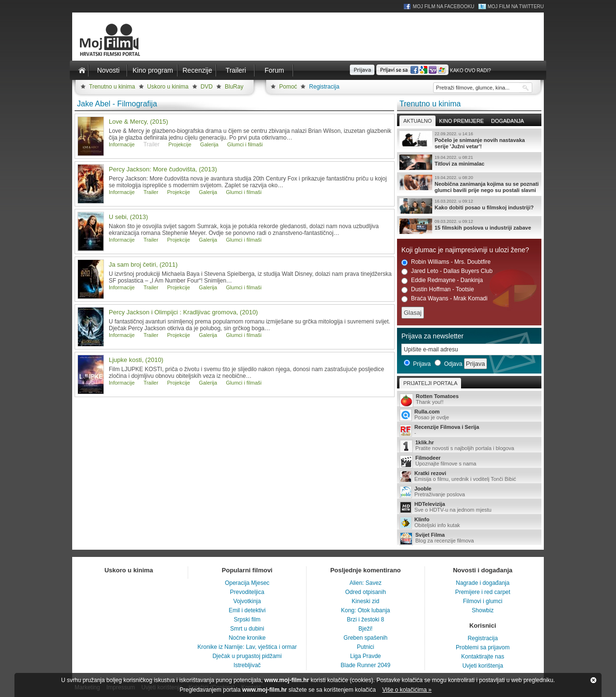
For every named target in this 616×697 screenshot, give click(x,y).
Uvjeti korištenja (483, 666)
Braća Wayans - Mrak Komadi (444, 299)
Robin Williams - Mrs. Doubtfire (446, 262)
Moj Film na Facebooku (444, 6)
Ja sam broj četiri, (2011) (143, 265)
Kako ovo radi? (470, 71)
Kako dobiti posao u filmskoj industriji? (469, 206)
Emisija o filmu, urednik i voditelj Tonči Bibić (469, 477)
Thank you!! (469, 400)
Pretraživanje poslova (469, 492)
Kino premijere (461, 121)
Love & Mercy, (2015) (138, 122)
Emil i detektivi (247, 610)
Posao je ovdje (469, 415)
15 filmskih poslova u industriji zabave (469, 226)
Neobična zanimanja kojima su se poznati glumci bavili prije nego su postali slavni (469, 184)
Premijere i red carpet (483, 592)
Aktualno (417, 121)
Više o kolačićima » (407, 690)
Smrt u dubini (247, 629)
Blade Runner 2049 (366, 665)
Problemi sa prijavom (483, 647)
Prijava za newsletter (432, 336)
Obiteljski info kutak (469, 523)
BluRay (234, 87)
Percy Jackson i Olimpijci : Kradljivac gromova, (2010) (183, 312)
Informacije (122, 144)
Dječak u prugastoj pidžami (247, 656)
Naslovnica (82, 70)
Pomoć (288, 87)
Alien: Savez (366, 583)
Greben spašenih (366, 638)
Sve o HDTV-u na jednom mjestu (469, 507)
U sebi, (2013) (128, 217)
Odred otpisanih (366, 592)
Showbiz (482, 610)
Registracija (324, 87)
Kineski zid (366, 601)
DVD (207, 87)
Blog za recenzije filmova (469, 538)
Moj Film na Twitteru (516, 6)
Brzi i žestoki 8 (366, 620)
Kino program (153, 70)
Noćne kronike (247, 638)
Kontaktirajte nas (482, 657)
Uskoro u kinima (168, 87)
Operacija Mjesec (247, 583)
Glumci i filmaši (245, 144)
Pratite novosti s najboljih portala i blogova (469, 446)
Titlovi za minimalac (469, 162)
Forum (274, 70)
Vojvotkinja (247, 601)
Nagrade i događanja (482, 583)
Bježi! (366, 629)
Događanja (507, 121)
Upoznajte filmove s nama (469, 461)
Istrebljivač (247, 665)
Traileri (236, 70)
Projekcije (180, 144)
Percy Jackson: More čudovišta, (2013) (163, 169)
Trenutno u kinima (112, 87)
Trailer (151, 192)
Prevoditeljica (247, 592)
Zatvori (593, 680)
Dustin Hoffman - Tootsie (438, 290)
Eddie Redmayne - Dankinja (442, 280)
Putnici (365, 647)
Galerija (209, 144)
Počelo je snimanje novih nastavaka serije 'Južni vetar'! (469, 140)
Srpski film (247, 620)
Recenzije (197, 70)
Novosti (109, 70)
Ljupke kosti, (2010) (136, 360)
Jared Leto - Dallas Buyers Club (447, 271)
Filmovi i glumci (483, 601)
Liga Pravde (365, 656)
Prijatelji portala (430, 383)
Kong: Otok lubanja (365, 610)
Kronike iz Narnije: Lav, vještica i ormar (247, 647)
